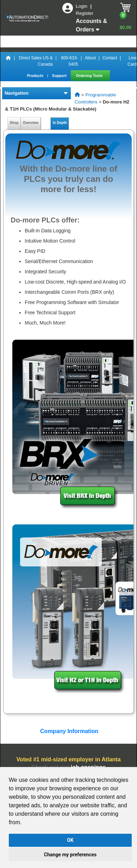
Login (82, 6)
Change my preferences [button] (70, 855)
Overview (31, 123)
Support (60, 76)
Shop (14, 123)
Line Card (132, 61)
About (90, 58)
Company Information (69, 731)
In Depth (60, 123)
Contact (110, 58)
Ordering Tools (90, 76)
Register (85, 13)
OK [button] (70, 840)
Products (36, 76)
